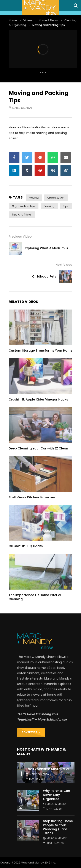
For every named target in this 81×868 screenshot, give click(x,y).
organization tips (24, 206)
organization (56, 198)
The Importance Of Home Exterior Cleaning (35, 597)
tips (66, 206)
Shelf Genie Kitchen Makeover (32, 497)
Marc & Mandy (22, 108)
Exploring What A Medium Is (46, 248)
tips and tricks (22, 215)
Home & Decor (48, 20)
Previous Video (20, 237)
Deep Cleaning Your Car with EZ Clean (38, 448)
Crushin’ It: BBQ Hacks (26, 546)
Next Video (64, 265)
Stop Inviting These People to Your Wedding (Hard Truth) (58, 827)
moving (34, 198)
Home (13, 20)
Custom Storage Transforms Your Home (40, 351)
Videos (28, 20)
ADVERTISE (31, 732)
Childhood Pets (44, 276)
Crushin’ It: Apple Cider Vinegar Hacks (38, 399)
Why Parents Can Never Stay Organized (56, 795)
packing (49, 206)
